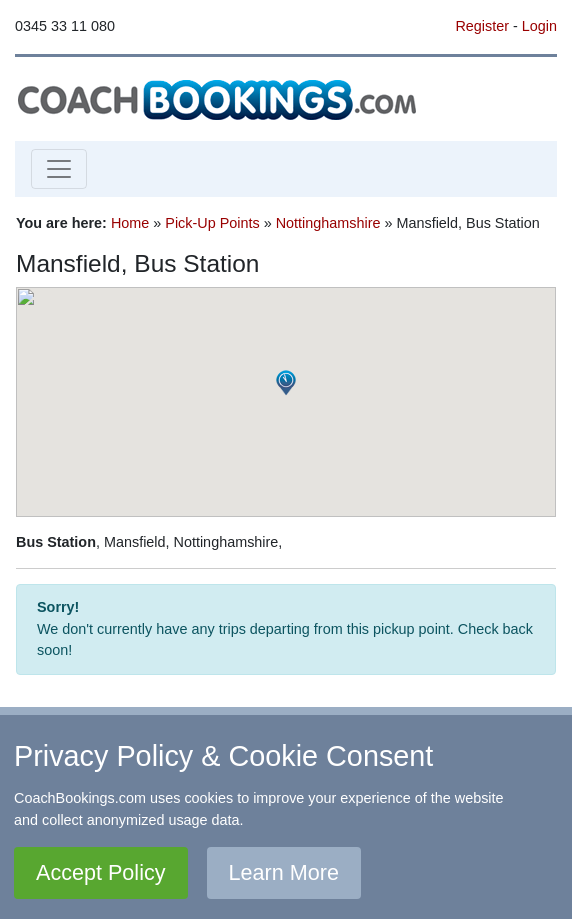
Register (482, 26)
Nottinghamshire (328, 223)
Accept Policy (101, 872)
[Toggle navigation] (59, 169)
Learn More (284, 872)
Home (130, 223)
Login (539, 26)
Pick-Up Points (212, 223)
